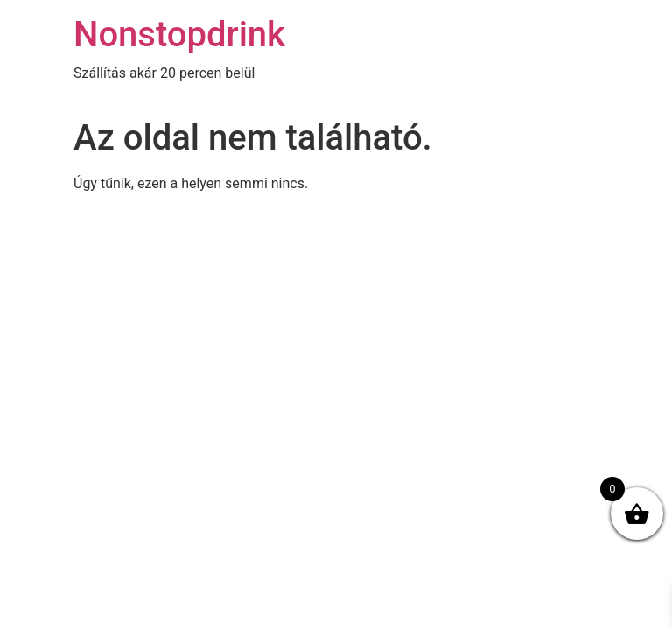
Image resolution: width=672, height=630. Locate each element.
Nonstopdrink (179, 35)
